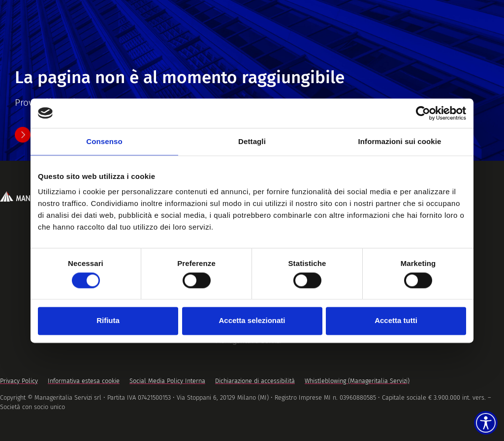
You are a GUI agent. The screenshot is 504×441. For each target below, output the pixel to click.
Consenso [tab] (104, 141)
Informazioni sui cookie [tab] (400, 141)
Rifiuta (108, 321)
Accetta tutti (396, 321)
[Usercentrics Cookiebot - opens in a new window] (423, 113)
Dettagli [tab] (252, 141)
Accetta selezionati (252, 321)
